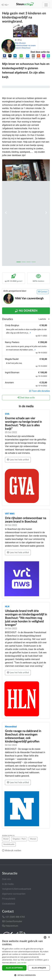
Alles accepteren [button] (14, 968)
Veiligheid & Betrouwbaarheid (17, 889)
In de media (8, 884)
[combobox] (45, 937)
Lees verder (22, 963)
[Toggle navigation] (46, 5)
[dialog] (26, 957)
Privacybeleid (9, 899)
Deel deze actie (26, 398)
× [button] (49, 937)
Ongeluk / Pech (19, 839)
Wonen (33, 839)
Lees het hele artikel (18, 460)
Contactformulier (12, 921)
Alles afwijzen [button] (39, 968)
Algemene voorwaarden (14, 894)
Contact (43, 292)
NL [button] (6, 5)
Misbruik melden (12, 850)
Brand (6, 839)
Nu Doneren (26, 311)
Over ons (6, 879)
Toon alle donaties (40, 391)
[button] (5, 57)
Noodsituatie (9, 844)
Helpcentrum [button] (10, 926)
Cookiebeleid (8, 904)
